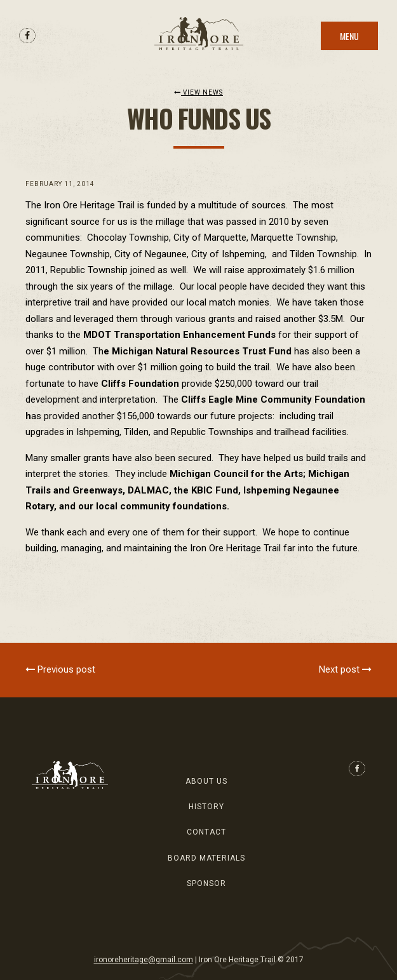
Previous (60, 669)
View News (198, 92)
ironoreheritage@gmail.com (144, 960)
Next (345, 669)
